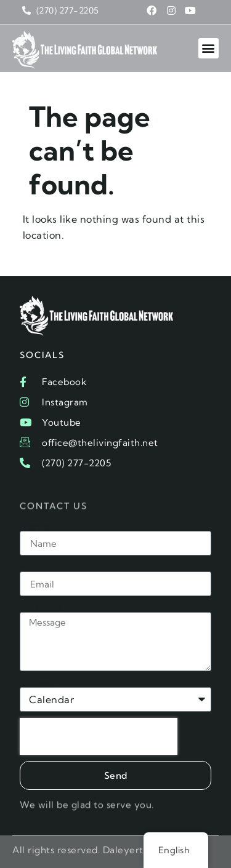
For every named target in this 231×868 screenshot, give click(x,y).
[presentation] (99, 736)
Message (41, 607)
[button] (209, 48)
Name (34, 526)
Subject (38, 682)
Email (34, 567)
